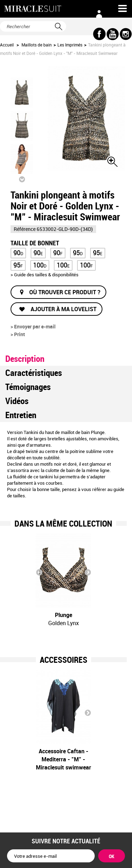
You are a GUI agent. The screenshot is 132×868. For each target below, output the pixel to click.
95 (78, 253)
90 (18, 253)
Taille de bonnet (36, 242)
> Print (18, 334)
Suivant (22, 179)
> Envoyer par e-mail (33, 326)
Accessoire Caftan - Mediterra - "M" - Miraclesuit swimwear (64, 759)
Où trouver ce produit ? (65, 292)
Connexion (99, 14)
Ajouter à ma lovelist (63, 309)
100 (40, 265)
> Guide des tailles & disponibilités (45, 275)
